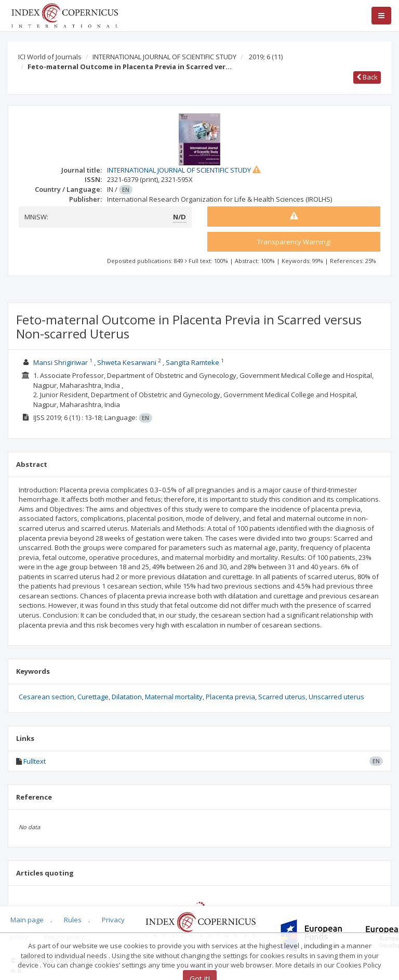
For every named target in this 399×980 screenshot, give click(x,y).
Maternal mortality (174, 697)
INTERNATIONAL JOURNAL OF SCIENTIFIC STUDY (164, 57)
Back (367, 77)
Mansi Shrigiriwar (61, 362)
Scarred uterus (282, 697)
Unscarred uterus (336, 697)
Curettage (93, 697)
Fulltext (35, 761)
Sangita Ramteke (192, 362)
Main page (27, 920)
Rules (73, 920)
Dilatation (127, 697)
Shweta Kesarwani (127, 362)
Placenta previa (230, 697)
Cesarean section (46, 697)
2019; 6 (266, 57)
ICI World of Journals (50, 57)
